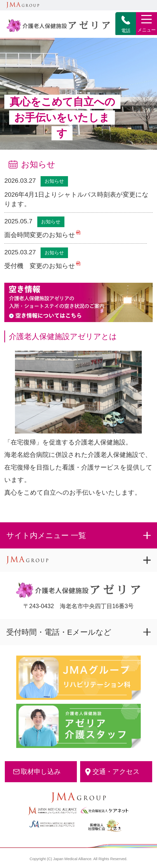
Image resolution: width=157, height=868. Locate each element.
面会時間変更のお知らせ (40, 235)
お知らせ (54, 181)
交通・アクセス (116, 772)
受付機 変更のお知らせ (40, 266)
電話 (126, 24)
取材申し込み (41, 772)
